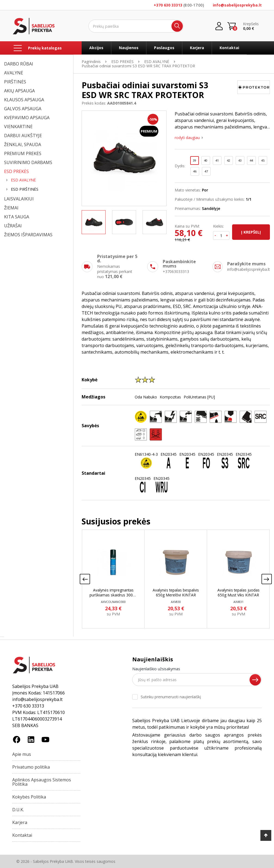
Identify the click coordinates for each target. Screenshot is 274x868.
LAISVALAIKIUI (19, 199)
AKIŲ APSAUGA (19, 91)
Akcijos (96, 48)
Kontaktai (229, 48)
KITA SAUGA (17, 217)
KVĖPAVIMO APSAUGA (27, 118)
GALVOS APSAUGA (23, 109)
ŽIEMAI (11, 208)
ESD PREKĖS (16, 171)
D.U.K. (18, 810)
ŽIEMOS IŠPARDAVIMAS (28, 235)
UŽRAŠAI (13, 226)
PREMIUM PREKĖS (23, 153)
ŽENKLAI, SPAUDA (23, 144)
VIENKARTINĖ (18, 127)
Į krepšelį (251, 232)
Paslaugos (164, 48)
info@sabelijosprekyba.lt (237, 5)
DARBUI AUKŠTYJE (23, 136)
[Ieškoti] (136, 26)
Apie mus (22, 754)
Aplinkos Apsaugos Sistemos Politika (42, 782)
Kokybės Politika (29, 797)
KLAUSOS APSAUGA (24, 100)
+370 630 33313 (168, 5)
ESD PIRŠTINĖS (25, 189)
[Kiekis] (221, 235)
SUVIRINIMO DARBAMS (28, 162)
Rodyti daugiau (187, 138)
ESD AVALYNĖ (23, 180)
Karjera (197, 48)
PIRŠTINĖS (15, 82)
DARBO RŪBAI (19, 64)
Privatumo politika (31, 767)
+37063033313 (176, 271)
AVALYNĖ (14, 73)
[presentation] (85, 581)
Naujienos (129, 48)
